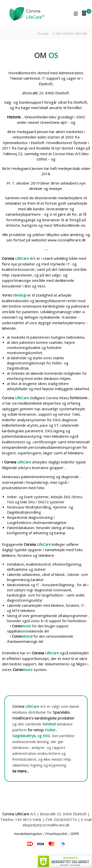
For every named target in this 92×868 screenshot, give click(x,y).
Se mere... (20, 771)
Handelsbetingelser (28, 834)
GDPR (74, 834)
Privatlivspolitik (56, 834)
